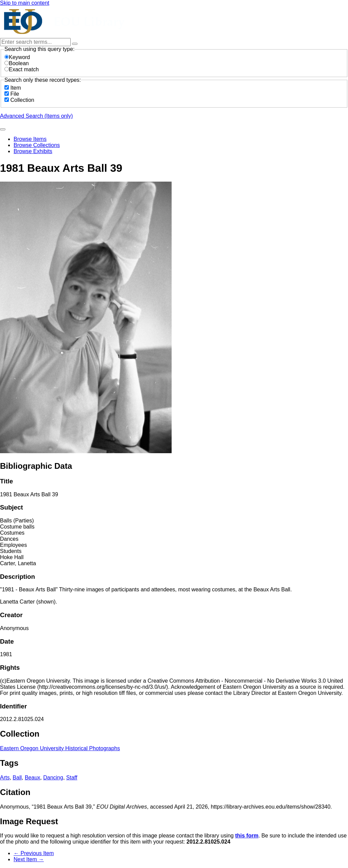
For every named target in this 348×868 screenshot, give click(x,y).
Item (15, 88)
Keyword (17, 57)
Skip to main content (25, 3)
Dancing (53, 778)
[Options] (75, 44)
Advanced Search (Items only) (36, 116)
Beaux (32, 778)
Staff (72, 778)
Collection (22, 100)
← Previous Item (34, 853)
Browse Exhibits (33, 151)
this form (247, 836)
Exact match (22, 69)
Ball (17, 778)
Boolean (17, 63)
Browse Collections (37, 145)
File (15, 94)
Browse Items (30, 139)
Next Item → (29, 859)
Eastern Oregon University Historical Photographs (60, 748)
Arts (5, 778)
